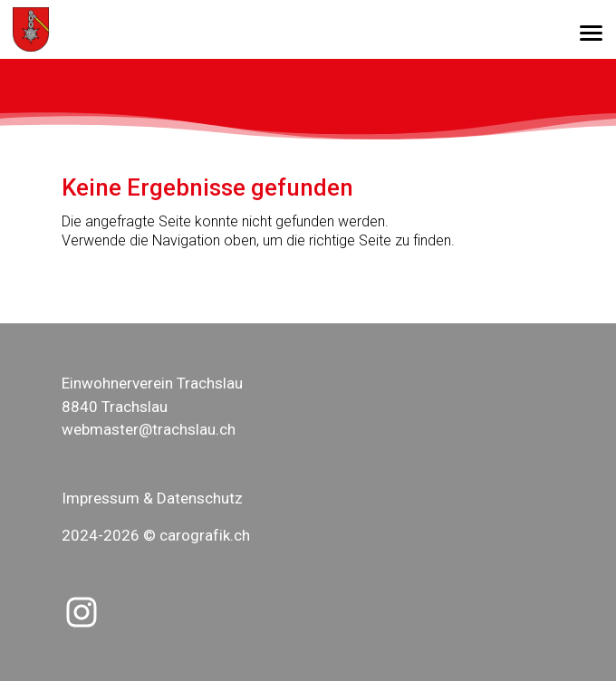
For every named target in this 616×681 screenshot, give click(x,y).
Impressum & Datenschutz (152, 498)
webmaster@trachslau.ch (149, 429)
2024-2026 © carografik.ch (156, 535)
